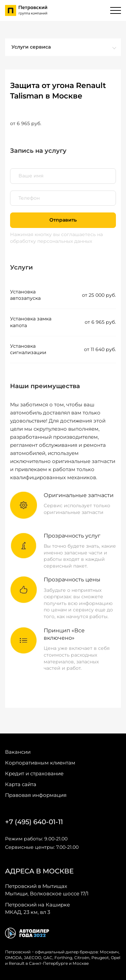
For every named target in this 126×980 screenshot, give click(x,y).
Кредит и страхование (34, 773)
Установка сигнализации (28, 349)
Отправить (63, 220)
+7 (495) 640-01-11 (34, 822)
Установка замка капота (31, 322)
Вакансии (18, 752)
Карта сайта (21, 784)
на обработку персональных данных (56, 238)
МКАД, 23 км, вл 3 (37, 908)
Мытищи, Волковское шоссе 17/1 (47, 890)
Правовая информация (36, 795)
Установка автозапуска (25, 295)
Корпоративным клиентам (40, 763)
